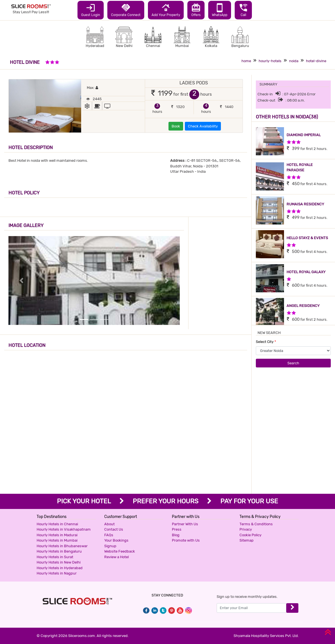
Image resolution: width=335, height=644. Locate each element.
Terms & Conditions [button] (256, 524)
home (246, 61)
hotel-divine (316, 61)
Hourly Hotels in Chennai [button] (57, 524)
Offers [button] (196, 10)
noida (294, 61)
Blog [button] (176, 535)
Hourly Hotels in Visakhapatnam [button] (64, 529)
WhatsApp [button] (220, 10)
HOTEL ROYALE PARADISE (300, 168)
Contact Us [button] (114, 529)
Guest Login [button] (91, 10)
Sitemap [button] (247, 540)
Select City (266, 342)
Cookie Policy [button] (250, 535)
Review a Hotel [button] (117, 557)
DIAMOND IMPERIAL (304, 135)
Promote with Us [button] (186, 540)
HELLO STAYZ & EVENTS (307, 238)
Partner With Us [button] (185, 524)
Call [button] (243, 10)
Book (176, 126)
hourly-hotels (270, 61)
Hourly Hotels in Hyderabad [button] (60, 568)
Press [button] (177, 529)
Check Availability (203, 126)
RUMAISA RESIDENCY (305, 204)
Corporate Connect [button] (126, 10)
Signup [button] (110, 546)
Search (293, 363)
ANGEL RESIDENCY (303, 306)
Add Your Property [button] (166, 10)
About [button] (109, 524)
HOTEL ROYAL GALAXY (306, 272)
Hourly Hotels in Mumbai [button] (57, 540)
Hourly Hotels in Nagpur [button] (57, 573)
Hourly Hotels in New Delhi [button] (59, 562)
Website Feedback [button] (120, 551)
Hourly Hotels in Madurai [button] (57, 535)
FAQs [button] (109, 535)
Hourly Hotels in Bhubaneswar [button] (62, 546)
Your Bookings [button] (116, 540)
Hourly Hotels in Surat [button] (55, 557)
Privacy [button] (246, 529)
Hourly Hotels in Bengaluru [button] (59, 551)
